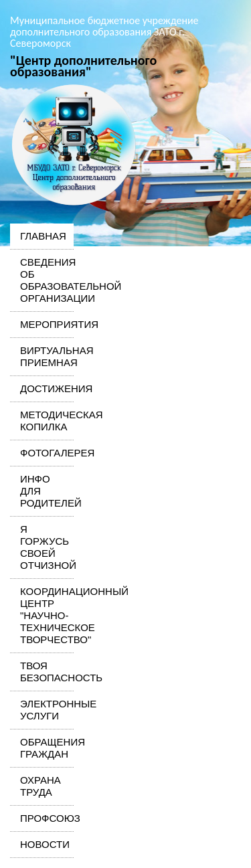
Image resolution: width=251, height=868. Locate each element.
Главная (42, 236)
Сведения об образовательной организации (42, 280)
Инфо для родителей (42, 491)
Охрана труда (40, 786)
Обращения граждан (42, 748)
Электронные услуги (42, 710)
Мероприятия (42, 324)
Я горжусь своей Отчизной (42, 547)
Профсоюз (42, 818)
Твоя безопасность (42, 672)
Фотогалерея (42, 453)
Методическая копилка (42, 421)
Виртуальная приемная (42, 356)
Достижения (42, 388)
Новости (42, 844)
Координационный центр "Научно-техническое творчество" (42, 615)
